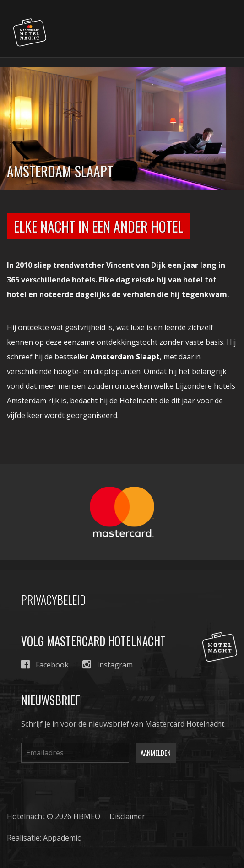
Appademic (62, 838)
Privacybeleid (53, 600)
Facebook (45, 665)
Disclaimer (127, 816)
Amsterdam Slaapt (125, 357)
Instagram (108, 665)
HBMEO (87, 816)
